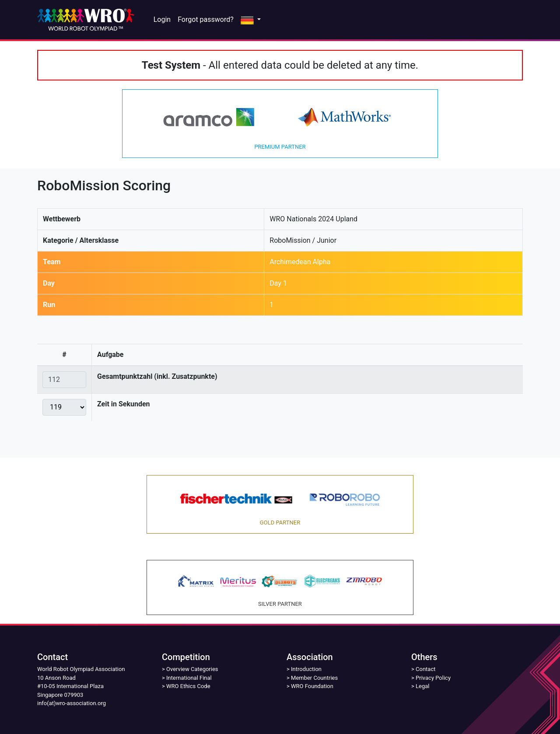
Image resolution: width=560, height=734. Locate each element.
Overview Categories (192, 669)
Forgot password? (206, 19)
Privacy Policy (433, 678)
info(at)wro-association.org (72, 703)
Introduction (306, 669)
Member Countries (314, 678)
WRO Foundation (312, 686)
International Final (189, 678)
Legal (422, 686)
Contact (425, 669)
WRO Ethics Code (188, 686)
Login (162, 19)
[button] (251, 20)
